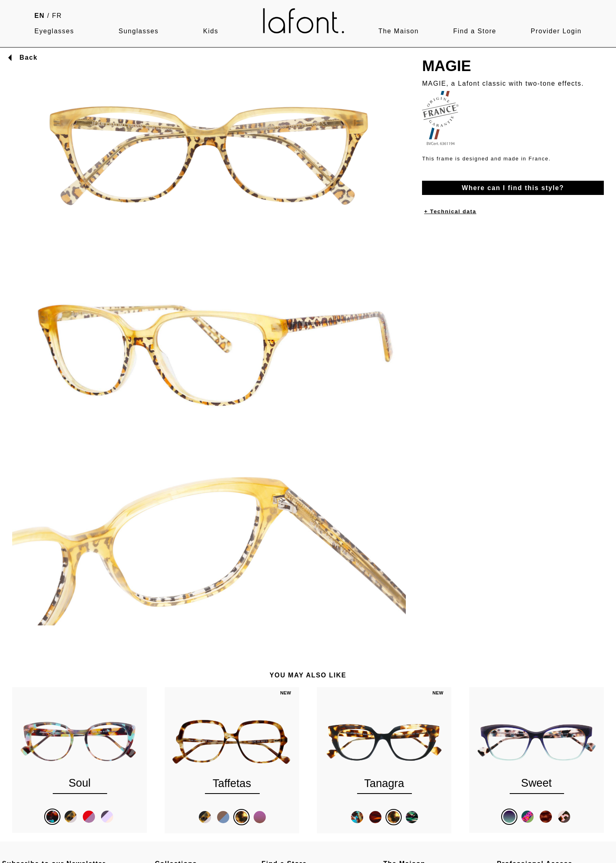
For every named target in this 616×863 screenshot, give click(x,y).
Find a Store (475, 31)
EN (40, 16)
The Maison (398, 31)
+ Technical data (450, 211)
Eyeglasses (54, 31)
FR (57, 16)
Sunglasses (139, 31)
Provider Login (556, 31)
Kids (211, 31)
